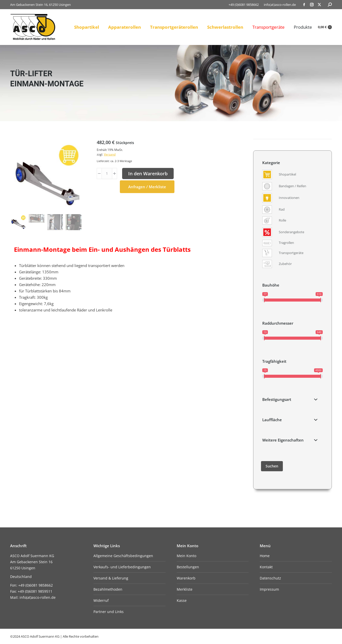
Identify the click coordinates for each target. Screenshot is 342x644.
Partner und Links (109, 612)
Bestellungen (188, 567)
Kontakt (266, 567)
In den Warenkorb (148, 174)
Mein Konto (186, 556)
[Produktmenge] (107, 174)
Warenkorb (186, 578)
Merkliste (185, 589)
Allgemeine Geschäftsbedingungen (123, 556)
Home (265, 556)
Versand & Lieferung (111, 578)
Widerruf (101, 600)
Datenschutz (270, 578)
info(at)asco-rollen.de (280, 5)
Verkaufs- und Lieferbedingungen (122, 567)
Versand (110, 154)
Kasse (182, 600)
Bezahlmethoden (108, 589)
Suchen (272, 466)
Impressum (269, 589)
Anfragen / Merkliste (147, 187)
